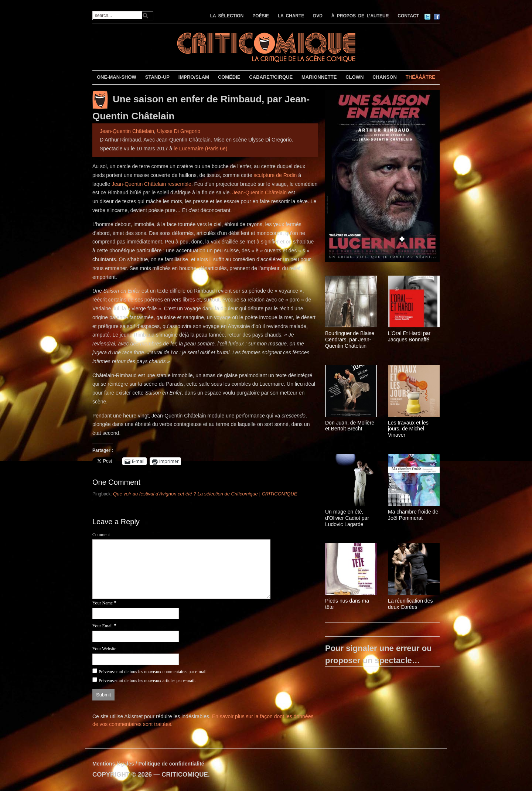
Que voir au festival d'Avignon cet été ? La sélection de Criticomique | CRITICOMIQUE (205, 494)
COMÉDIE (229, 77)
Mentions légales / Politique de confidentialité (148, 764)
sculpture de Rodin (275, 175)
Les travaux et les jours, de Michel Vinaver (408, 429)
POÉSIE (261, 16)
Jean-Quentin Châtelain (127, 131)
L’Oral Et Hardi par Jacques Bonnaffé (409, 336)
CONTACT (408, 16)
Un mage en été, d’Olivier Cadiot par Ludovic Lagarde (347, 518)
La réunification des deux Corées (410, 604)
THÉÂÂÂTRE (420, 77)
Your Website (104, 649)
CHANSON (385, 77)
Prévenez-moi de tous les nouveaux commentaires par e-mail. (153, 672)
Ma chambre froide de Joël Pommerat (413, 515)
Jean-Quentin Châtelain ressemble (151, 184)
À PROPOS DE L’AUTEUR (360, 16)
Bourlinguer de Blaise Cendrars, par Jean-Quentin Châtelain (350, 340)
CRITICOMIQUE (185, 775)
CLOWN (354, 77)
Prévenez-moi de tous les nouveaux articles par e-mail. (147, 681)
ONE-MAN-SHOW (117, 77)
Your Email (103, 626)
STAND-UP (157, 77)
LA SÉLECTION (227, 16)
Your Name (103, 603)
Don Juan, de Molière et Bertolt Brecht (350, 426)
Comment (101, 535)
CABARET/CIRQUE (271, 77)
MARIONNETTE (319, 77)
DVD (318, 16)
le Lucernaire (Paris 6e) (201, 149)
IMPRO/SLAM (194, 77)
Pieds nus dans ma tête (347, 604)
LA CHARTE (291, 16)
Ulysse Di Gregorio (179, 131)
